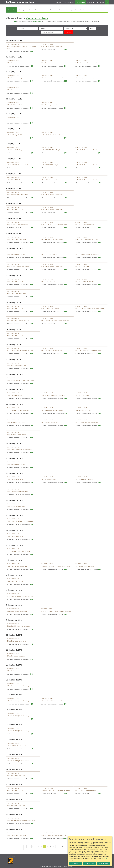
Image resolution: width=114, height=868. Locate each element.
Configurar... (76, 863)
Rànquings (69, 10)
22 (38, 846)
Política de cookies (68, 867)
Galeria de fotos (80, 10)
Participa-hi (91, 2)
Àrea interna (100, 2)
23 (41, 846)
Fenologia (53, 10)
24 (44, 846)
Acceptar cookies (104, 863)
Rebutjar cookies (90, 863)
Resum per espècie (41, 10)
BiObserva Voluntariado (20, 2)
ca (107, 2)
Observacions (12, 10)
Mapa (61, 10)
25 (48, 846)
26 (51, 846)
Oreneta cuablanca (37, 18)
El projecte (58, 2)
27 (54, 846)
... (35, 846)
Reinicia (69, 32)
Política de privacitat (57, 867)
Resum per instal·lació (26, 10)
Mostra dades (81, 2)
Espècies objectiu (69, 2)
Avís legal (49, 867)
